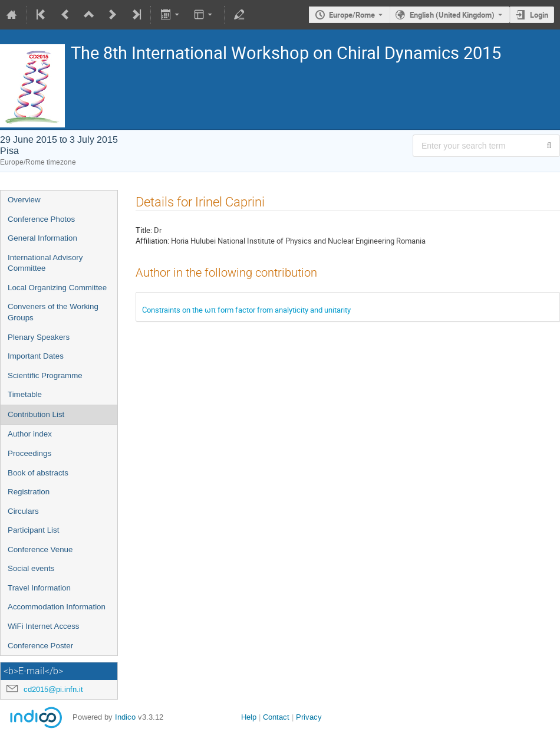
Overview (24, 200)
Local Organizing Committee (57, 288)
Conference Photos (41, 219)
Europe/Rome (352, 15)
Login (539, 15)
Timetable (25, 394)
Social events (31, 568)
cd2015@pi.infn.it (53, 689)
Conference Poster (40, 646)
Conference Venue (40, 549)
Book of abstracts (38, 473)
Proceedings (29, 453)
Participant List (33, 530)
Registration (29, 492)
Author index (30, 434)
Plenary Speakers (39, 337)
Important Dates (36, 356)
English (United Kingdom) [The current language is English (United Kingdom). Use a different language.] (452, 15)
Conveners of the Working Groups (53, 312)
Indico (125, 717)
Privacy (309, 717)
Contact (276, 717)
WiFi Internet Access (43, 626)
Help (249, 717)
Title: (144, 230)
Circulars (23, 511)
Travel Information (39, 588)
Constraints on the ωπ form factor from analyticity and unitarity (246, 310)
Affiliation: (152, 241)
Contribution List (36, 414)
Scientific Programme (45, 375)
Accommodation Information (57, 607)
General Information (42, 238)
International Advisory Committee (45, 263)
